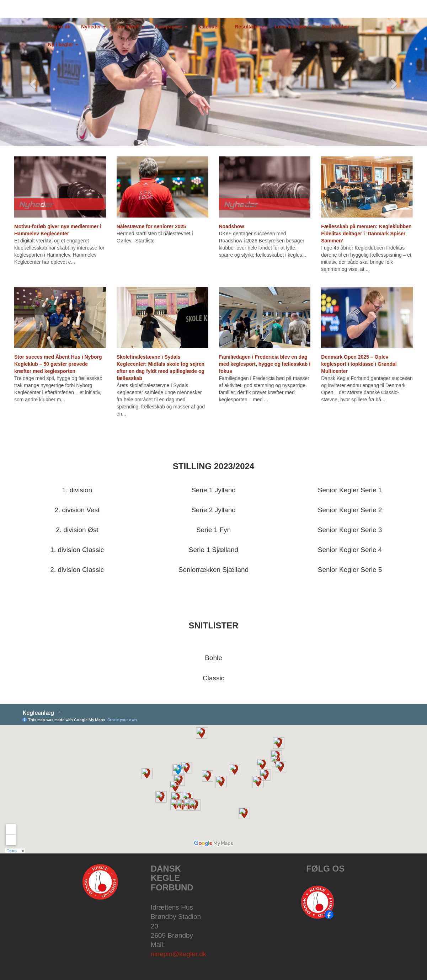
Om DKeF (130, 27)
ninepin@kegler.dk (179, 954)
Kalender (211, 27)
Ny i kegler (63, 44)
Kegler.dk (59, 27)
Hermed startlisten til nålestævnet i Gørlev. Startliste (155, 237)
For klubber (338, 27)
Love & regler (293, 27)
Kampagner (171, 27)
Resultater (249, 27)
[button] (32, 82)
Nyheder (94, 27)
